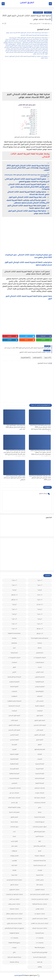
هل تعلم (40, 962)
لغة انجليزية (40, 875)
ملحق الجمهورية (14, 933)
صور (40, 841)
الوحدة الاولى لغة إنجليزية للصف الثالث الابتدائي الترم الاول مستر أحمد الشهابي (14, 478)
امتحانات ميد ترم (14, 793)
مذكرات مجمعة (14, 909)
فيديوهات (14, 851)
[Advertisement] (27, 76)
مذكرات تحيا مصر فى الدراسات (40, 899)
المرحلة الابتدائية (40, 779)
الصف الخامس (14, 735)
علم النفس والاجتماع (40, 846)
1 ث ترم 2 (14, 585)
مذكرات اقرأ (40, 885)
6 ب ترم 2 (14, 629)
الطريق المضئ (27, 3)
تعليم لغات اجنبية (14, 812)
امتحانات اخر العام (40, 788)
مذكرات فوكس (40, 909)
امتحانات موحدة (40, 793)
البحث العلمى (40, 672)
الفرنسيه (14, 745)
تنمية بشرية (14, 822)
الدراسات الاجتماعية (14, 706)
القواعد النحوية (14, 754)
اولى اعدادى (14, 803)
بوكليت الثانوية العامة (14, 808)
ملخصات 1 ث (40, 938)
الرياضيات (40, 711)
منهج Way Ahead (40, 948)
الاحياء (40, 667)
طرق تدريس (14, 841)
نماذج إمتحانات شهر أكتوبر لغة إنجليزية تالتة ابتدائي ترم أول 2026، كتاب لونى (15, 427)
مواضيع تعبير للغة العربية (40, 953)
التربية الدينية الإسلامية (14, 677)
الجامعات (14, 692)
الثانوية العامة (14, 687)
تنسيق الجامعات (40, 822)
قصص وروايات (14, 856)
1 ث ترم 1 (40, 585)
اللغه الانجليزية (40, 774)
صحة (14, 837)
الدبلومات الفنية (40, 706)
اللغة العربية (26, 358)
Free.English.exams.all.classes (40, 638)
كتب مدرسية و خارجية (40, 866)
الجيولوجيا (14, 696)
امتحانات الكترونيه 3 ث (14, 788)
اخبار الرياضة (14, 653)
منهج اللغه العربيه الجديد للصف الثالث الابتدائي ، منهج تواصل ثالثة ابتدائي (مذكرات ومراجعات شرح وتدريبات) (28, 187)
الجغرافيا (40, 696)
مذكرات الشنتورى (14, 890)
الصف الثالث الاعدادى (40, 725)
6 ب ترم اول (40, 634)
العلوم (40, 745)
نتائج (14, 953)
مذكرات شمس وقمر (14, 904)
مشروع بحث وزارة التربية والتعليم (14, 928)
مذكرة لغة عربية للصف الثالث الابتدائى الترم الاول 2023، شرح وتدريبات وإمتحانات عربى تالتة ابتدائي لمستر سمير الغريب (28, 168)
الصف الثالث (38, 12)
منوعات (14, 948)
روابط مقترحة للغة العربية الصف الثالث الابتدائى (34, 35)
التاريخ (14, 672)
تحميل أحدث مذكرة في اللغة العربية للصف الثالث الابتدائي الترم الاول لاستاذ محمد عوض (26, 57)
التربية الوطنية (40, 682)
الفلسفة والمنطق (40, 750)
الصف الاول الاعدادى (14, 716)
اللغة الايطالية (14, 764)
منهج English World (14, 943)
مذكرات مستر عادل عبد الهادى (40, 924)
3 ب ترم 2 (40, 614)
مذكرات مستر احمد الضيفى (40, 919)
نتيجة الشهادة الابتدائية (14, 957)
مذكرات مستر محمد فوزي (14, 924)
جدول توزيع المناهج (40, 832)
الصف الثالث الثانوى (14, 725)
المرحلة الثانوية (40, 783)
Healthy (14, 638)
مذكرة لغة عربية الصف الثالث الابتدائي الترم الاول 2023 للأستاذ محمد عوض (27, 33)
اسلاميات (14, 663)
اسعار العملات (40, 663)
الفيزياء (14, 750)
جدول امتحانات (14, 827)
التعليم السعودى (14, 682)
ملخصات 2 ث (14, 938)
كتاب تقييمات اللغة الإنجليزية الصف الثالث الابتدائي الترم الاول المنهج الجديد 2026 (40, 478)
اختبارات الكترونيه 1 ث (14, 658)
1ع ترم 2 (14, 590)
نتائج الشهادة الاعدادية (40, 957)
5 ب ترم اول (40, 629)
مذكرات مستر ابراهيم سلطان (14, 914)
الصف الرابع (40, 740)
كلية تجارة (14, 866)
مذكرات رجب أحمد (14, 899)
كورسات (40, 870)
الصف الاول (40, 716)
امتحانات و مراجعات (40, 803)
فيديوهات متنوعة (40, 856)
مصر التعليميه (40, 933)
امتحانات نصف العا (40, 798)
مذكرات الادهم (14, 885)
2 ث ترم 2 (40, 600)
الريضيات (14, 711)
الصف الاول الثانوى (40, 721)
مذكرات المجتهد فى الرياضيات (14, 895)
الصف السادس (14, 740)
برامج (40, 808)
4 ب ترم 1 (14, 619)
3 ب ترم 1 (48, 12)
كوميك (14, 870)
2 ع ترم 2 (40, 609)
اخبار (14, 648)
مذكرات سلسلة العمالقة (40, 904)
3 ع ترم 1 (40, 619)
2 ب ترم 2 (40, 595)
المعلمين (14, 783)
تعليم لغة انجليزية (40, 817)
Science (40, 643)
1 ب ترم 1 (40, 580)
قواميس (14, 861)
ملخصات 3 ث (40, 943)
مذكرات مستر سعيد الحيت (14, 919)
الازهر (14, 667)
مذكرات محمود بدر (40, 914)
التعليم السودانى (40, 687)
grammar (14, 643)
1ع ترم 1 (40, 590)
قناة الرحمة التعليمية (40, 861)
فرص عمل (14, 846)
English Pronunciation (14, 634)
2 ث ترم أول (14, 600)
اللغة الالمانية (14, 759)
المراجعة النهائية (14, 774)
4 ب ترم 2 (40, 624)
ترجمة (40, 812)
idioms (40, 648)
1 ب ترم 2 (14, 580)
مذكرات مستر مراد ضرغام (40, 928)
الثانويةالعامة (40, 692)
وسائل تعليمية (14, 962)
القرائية (40, 754)
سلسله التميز (40, 837)
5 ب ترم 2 (14, 624)
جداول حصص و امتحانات (40, 827)
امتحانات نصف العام (14, 798)
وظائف (40, 967)
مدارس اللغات (40, 880)
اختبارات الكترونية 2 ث (40, 658)
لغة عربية (14, 875)
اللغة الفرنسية (14, 769)
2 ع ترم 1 (14, 605)
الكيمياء (40, 759)
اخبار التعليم (40, 653)
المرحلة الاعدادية (14, 779)
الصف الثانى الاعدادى (14, 730)
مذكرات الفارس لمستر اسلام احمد (40, 895)
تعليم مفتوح (14, 817)
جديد (14, 832)
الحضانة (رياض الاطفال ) (14, 701)
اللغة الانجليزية (40, 764)
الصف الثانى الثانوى (40, 735)
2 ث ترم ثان (40, 605)
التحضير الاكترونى (40, 677)
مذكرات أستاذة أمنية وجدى (14, 880)
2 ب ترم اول (14, 595)
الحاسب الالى (40, 701)
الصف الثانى (40, 730)
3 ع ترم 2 (14, 614)
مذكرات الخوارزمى (40, 890)
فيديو (40, 851)
